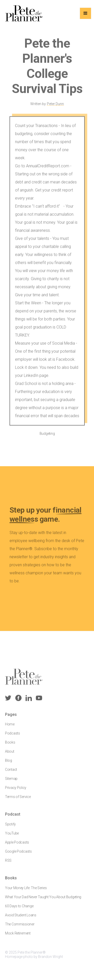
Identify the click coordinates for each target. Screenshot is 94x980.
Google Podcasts (18, 855)
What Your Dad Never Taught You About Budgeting (43, 900)
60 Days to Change (19, 909)
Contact (11, 773)
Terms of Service (18, 800)
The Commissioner (20, 927)
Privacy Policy (16, 791)
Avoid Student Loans (21, 918)
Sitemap (11, 782)
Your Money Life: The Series (26, 891)
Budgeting (47, 436)
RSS (8, 864)
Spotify (10, 827)
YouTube (12, 836)
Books (10, 746)
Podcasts (13, 737)
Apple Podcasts (17, 846)
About (10, 755)
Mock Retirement (18, 936)
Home (10, 728)
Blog (9, 764)
